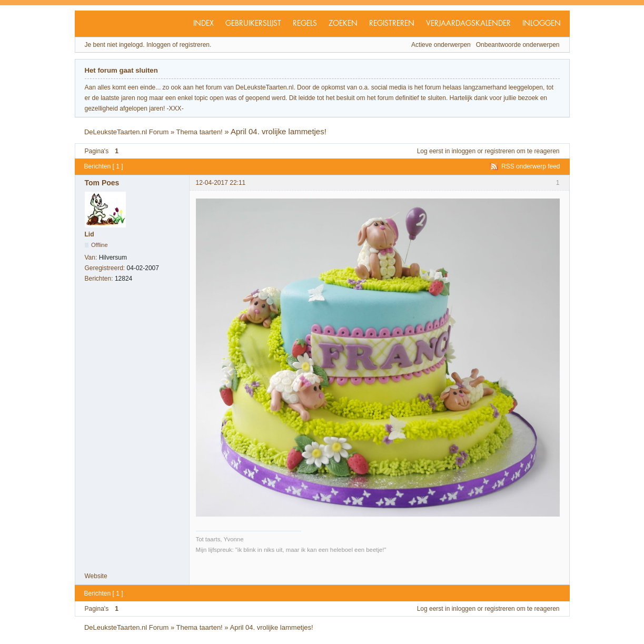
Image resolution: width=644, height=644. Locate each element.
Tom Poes (102, 183)
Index (204, 24)
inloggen (464, 151)
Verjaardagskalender (468, 24)
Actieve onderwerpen (441, 45)
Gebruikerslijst (253, 24)
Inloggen (542, 24)
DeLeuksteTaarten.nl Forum (126, 132)
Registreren (392, 24)
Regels (305, 24)
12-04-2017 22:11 (221, 183)
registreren (499, 151)
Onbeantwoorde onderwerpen (518, 45)
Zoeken (343, 24)
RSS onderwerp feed (531, 166)
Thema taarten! (200, 132)
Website (96, 576)
